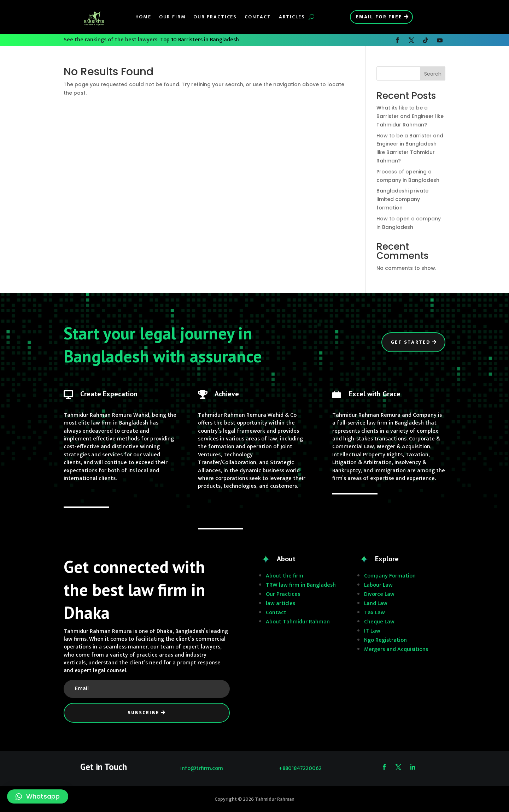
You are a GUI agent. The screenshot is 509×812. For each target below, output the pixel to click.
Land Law (376, 603)
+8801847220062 (300, 768)
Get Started (411, 342)
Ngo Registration (385, 640)
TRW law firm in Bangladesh (301, 585)
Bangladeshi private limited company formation (402, 199)
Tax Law (375, 613)
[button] (38, 796)
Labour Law (378, 585)
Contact (258, 17)
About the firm (285, 576)
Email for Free (379, 17)
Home (143, 17)
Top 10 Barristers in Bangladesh (200, 40)
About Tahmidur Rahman (298, 622)
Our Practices (215, 17)
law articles (280, 603)
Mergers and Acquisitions (396, 649)
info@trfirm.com (202, 768)
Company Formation (390, 576)
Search (433, 74)
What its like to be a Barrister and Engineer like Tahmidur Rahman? (410, 116)
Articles (292, 17)
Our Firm (172, 17)
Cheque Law (379, 622)
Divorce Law (379, 594)
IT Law (372, 631)
